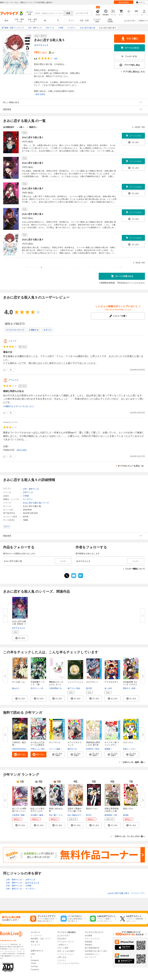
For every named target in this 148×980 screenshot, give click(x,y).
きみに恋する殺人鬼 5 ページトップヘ (126, 893)
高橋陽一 (108, 749)
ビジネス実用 (97, 20)
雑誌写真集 (110, 20)
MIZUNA (45, 749)
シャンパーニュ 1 (75, 682)
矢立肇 (62, 688)
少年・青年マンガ (19, 20)
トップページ (36, 936)
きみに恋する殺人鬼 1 (33, 137)
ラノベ (71, 20)
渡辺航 (126, 815)
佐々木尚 (108, 688)
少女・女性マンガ (32, 20)
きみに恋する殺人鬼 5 (33, 240)
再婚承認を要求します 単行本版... (93, 745)
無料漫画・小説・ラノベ (41, 939)
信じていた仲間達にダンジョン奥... (19, 811)
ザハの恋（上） (19, 682)
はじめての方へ (130, 21)
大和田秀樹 (54, 688)
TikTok (33, 963)
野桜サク (127, 688)
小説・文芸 (84, 20)
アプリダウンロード (66, 942)
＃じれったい (28, 406)
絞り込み (30, 13)
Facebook (35, 970)
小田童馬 (117, 815)
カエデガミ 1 (92, 682)
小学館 (26, 496)
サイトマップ (90, 957)
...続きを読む (40, 94)
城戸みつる (72, 749)
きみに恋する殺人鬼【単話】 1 (19, 623)
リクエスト (62, 960)
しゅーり (12, 341)
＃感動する (34, 330)
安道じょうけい (129, 749)
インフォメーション (66, 954)
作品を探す (62, 939)
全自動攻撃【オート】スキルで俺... (130, 684)
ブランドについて (92, 939)
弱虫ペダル (128, 809)
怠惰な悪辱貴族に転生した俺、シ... (112, 811)
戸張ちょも (35, 749)
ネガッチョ (128, 742)
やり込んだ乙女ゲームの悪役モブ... (38, 745)
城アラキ (71, 688)
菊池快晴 (108, 815)
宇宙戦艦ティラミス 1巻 (38, 683)
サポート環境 (63, 948)
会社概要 (88, 936)
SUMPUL (90, 749)
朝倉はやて (77, 815)
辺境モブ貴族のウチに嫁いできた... (75, 811)
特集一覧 (34, 942)
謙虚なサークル (46, 815)
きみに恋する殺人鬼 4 (33, 214)
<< (27, 267)
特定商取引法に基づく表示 (96, 951)
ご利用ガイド (143, 21)
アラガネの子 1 (111, 682)
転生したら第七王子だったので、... (38, 811)
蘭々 (56, 815)
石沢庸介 (34, 815)
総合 (6, 20)
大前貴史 (16, 815)
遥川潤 (89, 688)
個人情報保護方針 (92, 948)
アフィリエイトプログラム (68, 963)
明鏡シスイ (25, 815)
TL (58, 20)
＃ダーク (47, 330)
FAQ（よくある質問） (66, 951)
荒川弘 (89, 815)
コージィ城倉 (55, 749)
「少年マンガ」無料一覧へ (133, 762)
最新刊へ (33, 127)
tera (69, 815)
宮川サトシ (35, 688)
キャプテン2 (55, 742)
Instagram (35, 960)
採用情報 (88, 942)
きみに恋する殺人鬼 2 (33, 163)
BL (45, 20)
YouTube (34, 966)
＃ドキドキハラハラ (15, 330)
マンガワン (28, 499)
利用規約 (88, 945)
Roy (51, 815)
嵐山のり (16, 688)
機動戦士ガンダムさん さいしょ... (56, 684)
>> (121, 267)
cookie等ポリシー (92, 954)
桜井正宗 (136, 688)
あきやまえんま (41, 45)
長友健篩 (80, 688)
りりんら (63, 815)
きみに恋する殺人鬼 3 (33, 188)
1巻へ (22, 127)
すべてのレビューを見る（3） (131, 466)
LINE (33, 954)
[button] (20, 638)
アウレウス (13, 380)
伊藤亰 (44, 688)
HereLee (99, 749)
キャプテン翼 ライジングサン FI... (112, 745)
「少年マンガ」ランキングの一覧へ (129, 836)
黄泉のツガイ (92, 809)
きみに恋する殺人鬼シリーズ (36, 503)
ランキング (35, 945)
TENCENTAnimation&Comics (24, 749)
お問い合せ (62, 957)
